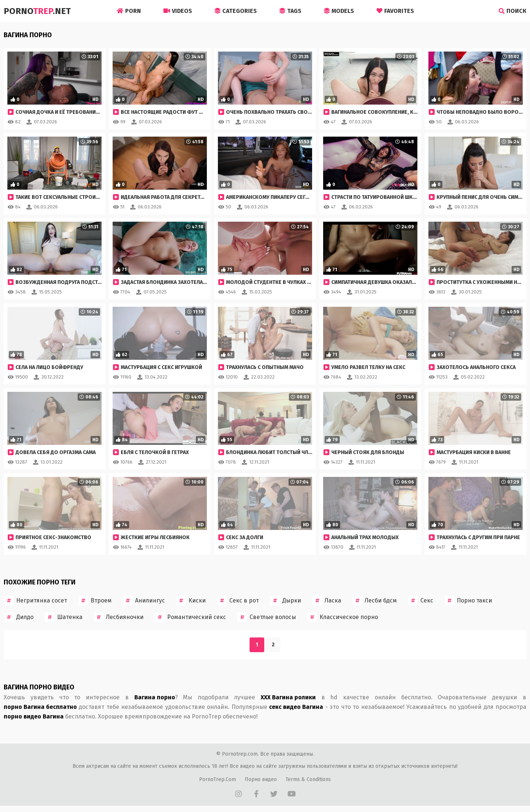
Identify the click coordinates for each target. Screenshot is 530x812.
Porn (129, 11)
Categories (236, 11)
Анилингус (144, 601)
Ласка (327, 601)
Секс (421, 601)
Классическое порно (343, 617)
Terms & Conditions (308, 779)
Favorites (395, 11)
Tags (290, 11)
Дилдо (19, 617)
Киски (191, 601)
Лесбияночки (119, 617)
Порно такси (468, 601)
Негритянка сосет (36, 601)
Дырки (286, 601)
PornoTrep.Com (218, 779)
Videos (178, 11)
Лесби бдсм (375, 601)
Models (339, 11)
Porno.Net (37, 11)
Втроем (95, 601)
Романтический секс (190, 617)
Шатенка (64, 617)
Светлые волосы (267, 617)
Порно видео (261, 779)
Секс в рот (238, 601)
